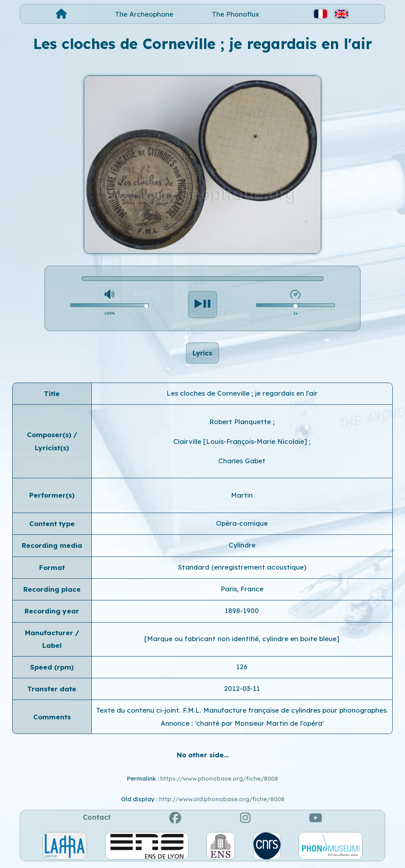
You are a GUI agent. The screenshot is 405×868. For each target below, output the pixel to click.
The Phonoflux (236, 14)
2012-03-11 (242, 691)
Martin (242, 498)
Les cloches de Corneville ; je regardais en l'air (242, 396)
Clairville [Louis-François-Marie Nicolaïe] (241, 444)
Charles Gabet (242, 463)
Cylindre (242, 548)
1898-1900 (242, 613)
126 (242, 669)
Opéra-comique (242, 526)
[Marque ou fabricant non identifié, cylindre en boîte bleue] (242, 641)
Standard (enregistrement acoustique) (242, 569)
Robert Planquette (241, 424)
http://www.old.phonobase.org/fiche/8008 (222, 802)
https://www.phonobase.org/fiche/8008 (219, 781)
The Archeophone (144, 14)
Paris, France (242, 592)
